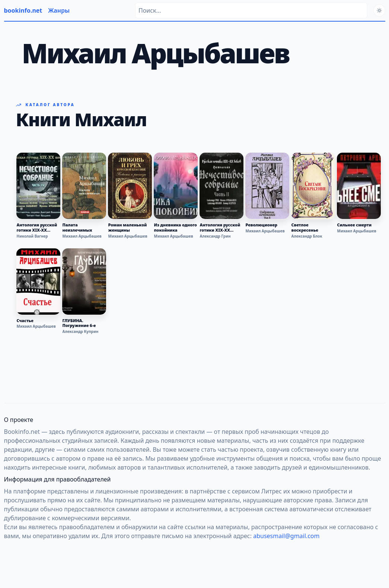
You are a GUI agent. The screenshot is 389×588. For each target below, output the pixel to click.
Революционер (262, 225)
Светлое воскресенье (305, 228)
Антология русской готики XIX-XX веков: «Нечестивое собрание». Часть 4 (38, 228)
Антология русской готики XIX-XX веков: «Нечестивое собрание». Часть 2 (221, 228)
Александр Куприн (81, 331)
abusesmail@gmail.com (286, 536)
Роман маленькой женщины (128, 228)
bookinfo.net (23, 10)
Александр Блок (307, 236)
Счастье (25, 321)
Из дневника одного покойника (176, 228)
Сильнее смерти (355, 225)
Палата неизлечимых (77, 228)
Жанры (59, 10)
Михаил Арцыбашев (82, 236)
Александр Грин (215, 236)
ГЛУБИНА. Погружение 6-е (79, 323)
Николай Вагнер (32, 236)
